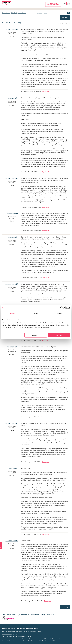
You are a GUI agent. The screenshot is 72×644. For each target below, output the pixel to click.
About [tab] (60, 313)
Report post (45, 92)
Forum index (6, 13)
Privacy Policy (26, 631)
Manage (36, 335)
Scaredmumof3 (12, 29)
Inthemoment (12, 98)
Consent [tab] (13, 313)
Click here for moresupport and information (53, 4)
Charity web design (7, 634)
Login (45, 13)
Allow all (59, 335)
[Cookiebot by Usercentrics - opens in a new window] (62, 308)
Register (39, 13)
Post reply (65, 18)
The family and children (19, 13)
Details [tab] (36, 313)
